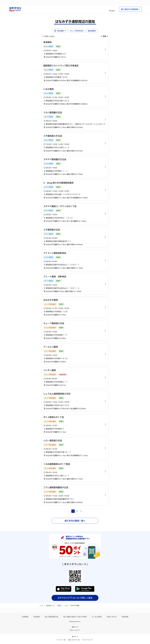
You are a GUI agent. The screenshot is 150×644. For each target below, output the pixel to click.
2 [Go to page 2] (77, 511)
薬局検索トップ (50, 605)
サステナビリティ (88, 640)
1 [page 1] (73, 511)
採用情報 (125, 617)
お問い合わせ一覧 (74, 640)
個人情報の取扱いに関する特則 (75, 617)
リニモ (66, 605)
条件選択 (60, 31)
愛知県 (59, 605)
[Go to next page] (81, 511)
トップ (41, 605)
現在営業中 (92, 31)
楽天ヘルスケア (75, 630)
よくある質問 (97, 617)
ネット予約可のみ (77, 31)
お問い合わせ (112, 617)
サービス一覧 (61, 640)
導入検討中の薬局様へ (130, 9)
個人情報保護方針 (52, 617)
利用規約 (37, 617)
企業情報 (25, 617)
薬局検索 (112, 11)
